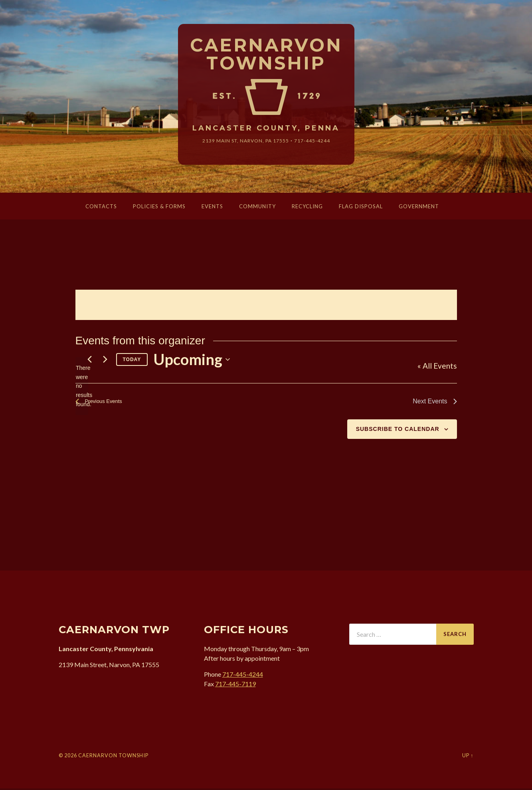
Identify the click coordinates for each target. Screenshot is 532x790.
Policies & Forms (159, 207)
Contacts (101, 207)
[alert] (82, 388)
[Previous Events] (90, 361)
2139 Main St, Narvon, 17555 (243, 142)
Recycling (307, 207)
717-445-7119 (235, 685)
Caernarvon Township (266, 55)
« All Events (437, 367)
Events (212, 207)
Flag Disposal (361, 207)
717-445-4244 (318, 142)
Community (257, 207)
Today (132, 361)
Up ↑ (468, 756)
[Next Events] (105, 361)
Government (419, 207)
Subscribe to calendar (398, 430)
